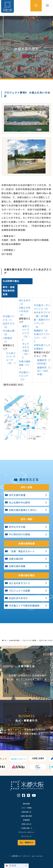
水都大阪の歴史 (27, 816)
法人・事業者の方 (26, 842)
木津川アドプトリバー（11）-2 (42, 338)
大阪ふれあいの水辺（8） (25, 311)
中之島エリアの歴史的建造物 (26, 606)
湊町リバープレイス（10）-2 (26, 333)
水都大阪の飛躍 (26, 566)
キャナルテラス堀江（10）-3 (26, 351)
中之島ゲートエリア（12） (25, 376)
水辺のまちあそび (26, 598)
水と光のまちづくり (26, 583)
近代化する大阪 (26, 527)
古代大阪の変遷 (26, 495)
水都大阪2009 (26, 559)
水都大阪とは (26, 812)
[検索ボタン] (36, 6)
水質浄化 (39, 349)
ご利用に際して (27, 828)
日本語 (11, 866)
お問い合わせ (26, 824)
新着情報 (26, 820)
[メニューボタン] (47, 6)
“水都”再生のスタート (26, 551)
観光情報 (26, 804)
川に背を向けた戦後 (26, 535)
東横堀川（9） (41, 331)
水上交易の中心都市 (26, 503)
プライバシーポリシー (26, 832)
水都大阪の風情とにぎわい (26, 510)
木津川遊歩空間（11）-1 (25, 365)
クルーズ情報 (26, 808)
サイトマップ (26, 836)
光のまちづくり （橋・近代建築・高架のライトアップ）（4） (42, 320)
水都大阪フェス (42, 345)
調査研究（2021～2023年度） (44, 371)
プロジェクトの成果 (26, 591)
